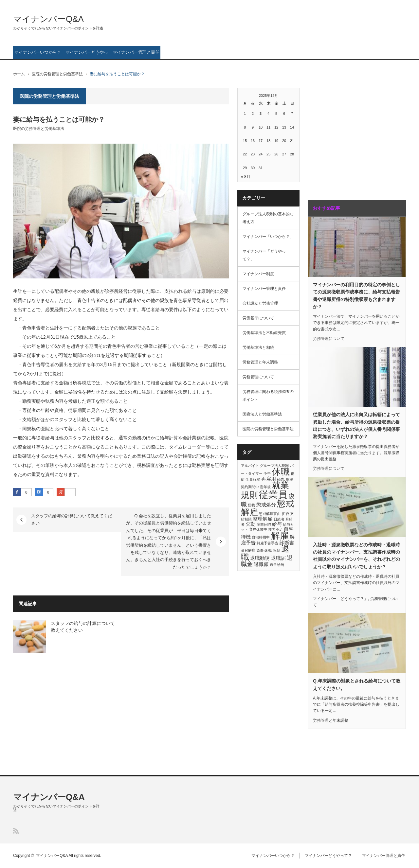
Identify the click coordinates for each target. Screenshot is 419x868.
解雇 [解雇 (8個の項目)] (280, 536)
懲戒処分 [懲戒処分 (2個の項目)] (266, 505)
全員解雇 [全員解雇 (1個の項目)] (253, 479)
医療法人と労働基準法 (262, 414)
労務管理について (258, 377)
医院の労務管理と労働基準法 (57, 74)
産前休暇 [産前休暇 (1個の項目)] (264, 524)
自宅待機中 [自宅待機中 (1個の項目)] (261, 537)
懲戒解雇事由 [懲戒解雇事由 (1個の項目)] (270, 514)
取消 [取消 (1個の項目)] (290, 479)
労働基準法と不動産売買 (264, 333)
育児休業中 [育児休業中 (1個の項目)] (258, 529)
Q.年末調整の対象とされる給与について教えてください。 (357, 684)
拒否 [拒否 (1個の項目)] (285, 514)
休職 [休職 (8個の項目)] (281, 472)
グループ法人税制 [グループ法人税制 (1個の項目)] (274, 466)
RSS (16, 831)
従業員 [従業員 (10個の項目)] (273, 495)
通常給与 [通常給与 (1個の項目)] (277, 565)
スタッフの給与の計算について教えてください (72, 519)
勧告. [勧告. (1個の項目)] (281, 479)
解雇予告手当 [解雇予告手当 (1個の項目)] (267, 543)
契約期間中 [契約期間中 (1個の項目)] (250, 487)
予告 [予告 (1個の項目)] (267, 473)
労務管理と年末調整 (260, 362)
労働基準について (258, 318)
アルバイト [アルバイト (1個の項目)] (250, 466)
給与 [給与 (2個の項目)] (277, 524)
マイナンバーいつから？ (38, 52)
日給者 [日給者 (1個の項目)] (279, 519)
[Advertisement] (349, 137)
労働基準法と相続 (258, 347)
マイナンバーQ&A (48, 19)
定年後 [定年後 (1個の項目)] (265, 487)
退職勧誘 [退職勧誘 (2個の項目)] (260, 558)
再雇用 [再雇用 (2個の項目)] (269, 479)
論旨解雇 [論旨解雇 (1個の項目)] (248, 550)
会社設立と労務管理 (260, 303)
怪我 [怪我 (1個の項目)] (251, 505)
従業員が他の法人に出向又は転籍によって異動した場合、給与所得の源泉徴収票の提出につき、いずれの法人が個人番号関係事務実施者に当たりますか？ (356, 425)
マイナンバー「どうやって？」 (264, 255)
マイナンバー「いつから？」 (268, 237)
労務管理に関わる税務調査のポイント (268, 396)
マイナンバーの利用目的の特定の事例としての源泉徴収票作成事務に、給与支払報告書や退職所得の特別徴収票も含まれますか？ (356, 296)
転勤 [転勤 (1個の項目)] (277, 550)
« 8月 (246, 177)
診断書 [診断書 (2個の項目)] (287, 543)
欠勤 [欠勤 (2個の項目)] (250, 524)
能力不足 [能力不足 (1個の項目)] (276, 529)
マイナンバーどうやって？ (87, 54)
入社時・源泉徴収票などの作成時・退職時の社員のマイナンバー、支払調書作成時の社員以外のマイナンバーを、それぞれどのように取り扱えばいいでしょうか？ (356, 556)
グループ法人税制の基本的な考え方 (268, 218)
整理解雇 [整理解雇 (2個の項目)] (263, 519)
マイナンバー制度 (258, 274)
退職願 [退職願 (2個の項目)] (261, 564)
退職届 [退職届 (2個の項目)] (278, 558)
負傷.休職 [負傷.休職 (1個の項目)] (264, 550)
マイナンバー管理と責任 (136, 52)
